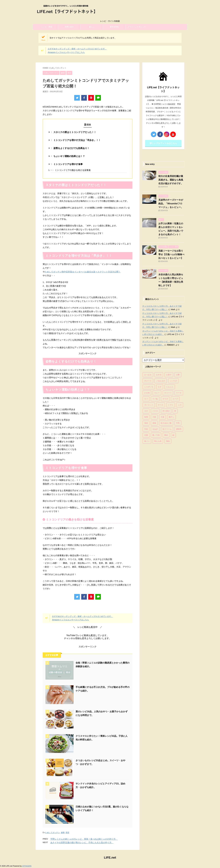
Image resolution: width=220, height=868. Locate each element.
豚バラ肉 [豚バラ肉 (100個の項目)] (156, 435)
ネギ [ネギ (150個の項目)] (146, 411)
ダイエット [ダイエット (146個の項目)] (149, 405)
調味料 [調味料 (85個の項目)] (179, 429)
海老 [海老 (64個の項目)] (146, 423)
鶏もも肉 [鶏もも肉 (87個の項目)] (158, 441)
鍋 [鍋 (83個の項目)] (173, 435)
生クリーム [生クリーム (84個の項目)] (167, 429)
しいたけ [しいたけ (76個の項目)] (173, 381)
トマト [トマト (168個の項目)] (171, 405)
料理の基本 (69, 27)
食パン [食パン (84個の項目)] (147, 441)
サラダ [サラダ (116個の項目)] (165, 399)
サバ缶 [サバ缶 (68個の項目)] (155, 399)
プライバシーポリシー (137, 27)
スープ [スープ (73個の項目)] (175, 399)
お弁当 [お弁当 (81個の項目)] (159, 375)
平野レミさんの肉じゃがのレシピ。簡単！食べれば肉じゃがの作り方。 (84, 839)
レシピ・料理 (47, 27)
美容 (67, 833)
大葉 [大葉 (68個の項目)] (162, 417)
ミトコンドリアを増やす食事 (67, 164)
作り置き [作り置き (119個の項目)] (166, 411)
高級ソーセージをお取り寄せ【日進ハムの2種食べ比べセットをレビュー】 (171, 254)
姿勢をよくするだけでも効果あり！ (70, 148)
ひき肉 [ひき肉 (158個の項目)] (147, 393)
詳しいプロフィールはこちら (163, 143)
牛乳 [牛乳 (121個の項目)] (178, 423)
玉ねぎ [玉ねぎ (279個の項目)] (155, 429)
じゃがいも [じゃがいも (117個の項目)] (149, 387)
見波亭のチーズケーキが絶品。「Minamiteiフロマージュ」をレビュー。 (171, 204)
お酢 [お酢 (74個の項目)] (178, 375)
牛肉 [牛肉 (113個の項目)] (146, 429)
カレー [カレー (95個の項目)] (157, 393)
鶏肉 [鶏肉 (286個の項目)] (168, 441)
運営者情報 (114, 27)
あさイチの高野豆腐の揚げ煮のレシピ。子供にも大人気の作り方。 (82, 842)
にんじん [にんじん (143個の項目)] (170, 387)
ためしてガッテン (52, 833)
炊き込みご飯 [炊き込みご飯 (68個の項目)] (166, 423)
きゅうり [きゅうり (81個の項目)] (148, 381)
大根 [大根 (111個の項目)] (154, 417)
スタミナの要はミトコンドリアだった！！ (73, 132)
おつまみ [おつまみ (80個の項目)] (148, 375)
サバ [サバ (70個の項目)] (146, 399)
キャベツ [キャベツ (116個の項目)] (168, 393)
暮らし (92, 27)
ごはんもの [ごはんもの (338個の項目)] (161, 381)
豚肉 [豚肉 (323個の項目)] (166, 435)
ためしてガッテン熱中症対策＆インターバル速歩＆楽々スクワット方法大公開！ (83, 272)
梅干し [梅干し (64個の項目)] (172, 417)
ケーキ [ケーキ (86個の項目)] (179, 393)
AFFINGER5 (27, 866)
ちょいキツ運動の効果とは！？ (68, 156)
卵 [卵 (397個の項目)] (175, 411)
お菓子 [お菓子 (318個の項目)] (169, 375)
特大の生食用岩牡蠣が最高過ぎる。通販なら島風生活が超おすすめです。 (171, 180)
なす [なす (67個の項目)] (160, 387)
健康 (63, 833)
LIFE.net (110, 858)
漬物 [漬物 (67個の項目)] (154, 423)
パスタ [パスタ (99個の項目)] (155, 411)
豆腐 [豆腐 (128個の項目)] (146, 435)
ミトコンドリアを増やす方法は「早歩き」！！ (76, 140)
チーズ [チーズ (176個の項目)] (161, 405)
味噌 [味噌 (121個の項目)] (146, 417)
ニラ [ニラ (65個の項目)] (180, 405)
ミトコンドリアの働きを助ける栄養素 (71, 170)
